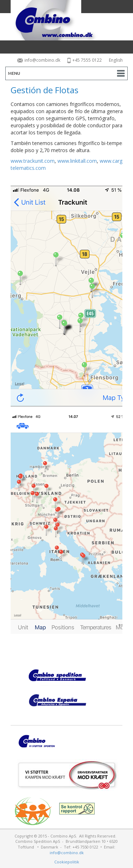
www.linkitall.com (77, 161)
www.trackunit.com (33, 161)
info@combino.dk (39, 60)
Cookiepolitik (67, 862)
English (116, 60)
